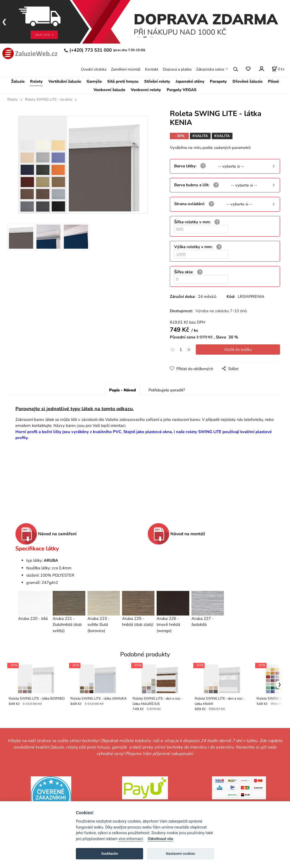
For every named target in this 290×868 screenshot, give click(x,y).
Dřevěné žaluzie (247, 81)
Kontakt (152, 69)
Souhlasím (110, 854)
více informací (131, 839)
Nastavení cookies (180, 854)
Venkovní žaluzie (109, 90)
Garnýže (94, 81)
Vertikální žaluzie (65, 81)
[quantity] (181, 350)
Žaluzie (18, 81)
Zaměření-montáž (126, 69)
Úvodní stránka (94, 69)
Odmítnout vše (160, 839)
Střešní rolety (157, 81)
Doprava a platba (177, 69)
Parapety (218, 81)
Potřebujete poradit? (167, 390)
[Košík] (278, 69)
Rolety (36, 81)
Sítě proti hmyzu (123, 81)
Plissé (273, 81)
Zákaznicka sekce (210, 69)
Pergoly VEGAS (182, 90)
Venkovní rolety (146, 90)
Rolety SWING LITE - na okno (49, 99)
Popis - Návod (122, 390)
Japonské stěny (190, 81)
